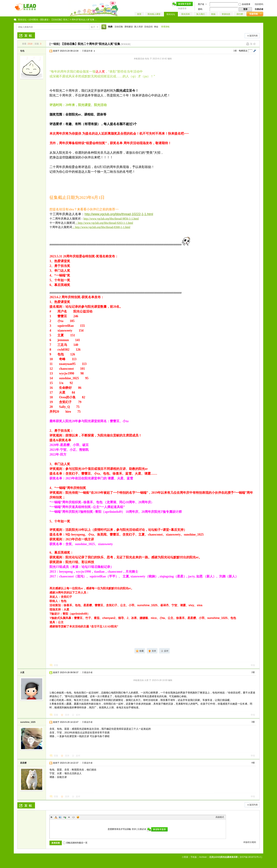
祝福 (213, 14)
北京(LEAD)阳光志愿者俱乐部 (223, 857)
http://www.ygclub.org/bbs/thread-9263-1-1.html (105, 223)
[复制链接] (126, 44)
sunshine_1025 (28, 722)
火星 (22, 672)
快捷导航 (254, 14)
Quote (69, 817)
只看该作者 (87, 51)
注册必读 (259, 9)
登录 (134, 829)
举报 (253, 665)
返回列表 (254, 36)
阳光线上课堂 (154, 14)
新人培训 (138, 27)
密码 (200, 9)
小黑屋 (185, 857)
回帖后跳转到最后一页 (75, 843)
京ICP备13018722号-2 (250, 857)
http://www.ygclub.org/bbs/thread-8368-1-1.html (103, 227)
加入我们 (201, 14)
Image (60, 817)
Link (65, 817)
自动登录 (244, 4)
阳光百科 (186, 14)
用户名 (201, 4)
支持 (67, 715)
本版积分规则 (250, 842)
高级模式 (220, 817)
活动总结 (148, 27)
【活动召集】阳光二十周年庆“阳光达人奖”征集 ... (74, 20)
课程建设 (129, 27)
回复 (56, 665)
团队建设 (44, 20)
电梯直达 (243, 51)
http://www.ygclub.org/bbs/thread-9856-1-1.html (111, 219)
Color (56, 817)
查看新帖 (165, 27)
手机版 (194, 857)
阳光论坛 (171, 14)
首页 (139, 14)
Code (73, 817)
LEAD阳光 (33, 20)
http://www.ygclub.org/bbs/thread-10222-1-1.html (119, 214)
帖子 (93, 27)
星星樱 (23, 763)
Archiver (203, 857)
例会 (156, 27)
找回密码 (259, 4)
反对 (78, 715)
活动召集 (119, 27)
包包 (22, 51)
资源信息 (226, 14)
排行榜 (240, 14)
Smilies (78, 817)
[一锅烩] (55, 44)
